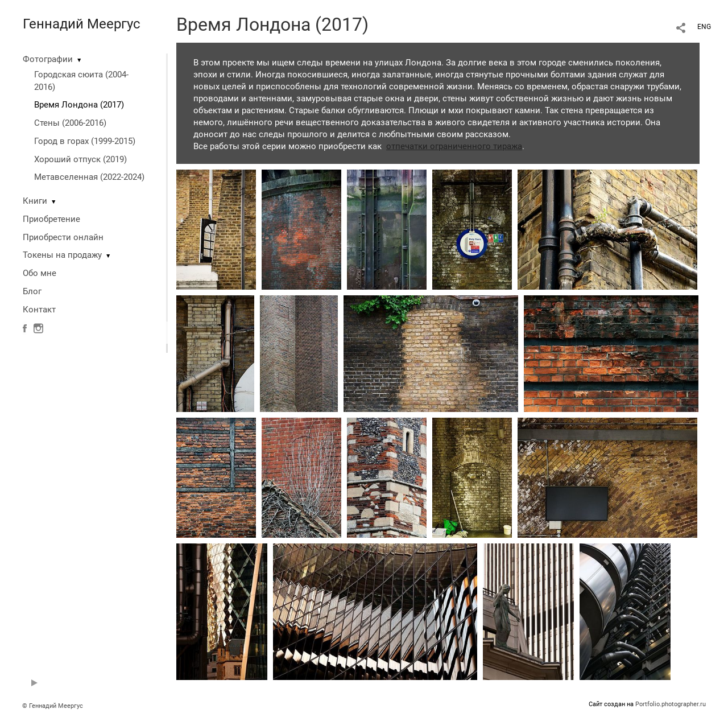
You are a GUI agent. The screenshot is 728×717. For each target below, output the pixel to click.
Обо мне (40, 273)
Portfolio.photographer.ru (671, 704)
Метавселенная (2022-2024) (89, 177)
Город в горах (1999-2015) (85, 141)
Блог (32, 291)
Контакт (39, 310)
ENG (704, 27)
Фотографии (48, 59)
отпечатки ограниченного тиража (454, 146)
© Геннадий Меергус (53, 706)
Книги (35, 201)
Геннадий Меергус (82, 24)
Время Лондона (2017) (79, 105)
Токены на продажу (62, 255)
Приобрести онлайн (63, 237)
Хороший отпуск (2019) (80, 159)
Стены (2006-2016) (70, 123)
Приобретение (51, 219)
